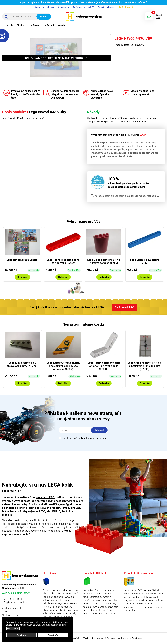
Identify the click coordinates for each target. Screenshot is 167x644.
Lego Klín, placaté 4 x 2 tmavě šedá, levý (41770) (22, 364)
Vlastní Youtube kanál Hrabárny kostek (139, 93)
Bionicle (7, 515)
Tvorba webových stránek (118, 638)
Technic (66, 511)
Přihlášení (128, 7)
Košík (158, 18)
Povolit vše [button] (53, 635)
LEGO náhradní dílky (136, 122)
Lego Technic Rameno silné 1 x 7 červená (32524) (63, 261)
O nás (37, 7)
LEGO (143, 135)
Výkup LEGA (90, 7)
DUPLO (56, 511)
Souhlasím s (84, 438)
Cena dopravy (64, 7)
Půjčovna (77, 7)
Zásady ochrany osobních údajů (92, 438)
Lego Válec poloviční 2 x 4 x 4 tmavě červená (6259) (104, 261)
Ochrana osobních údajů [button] (54, 625)
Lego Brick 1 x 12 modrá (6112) (145, 261)
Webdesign (137, 638)
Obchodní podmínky (12, 608)
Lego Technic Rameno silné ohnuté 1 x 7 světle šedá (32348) (104, 366)
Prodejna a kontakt (107, 7)
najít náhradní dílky (67, 501)
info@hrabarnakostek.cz (15, 602)
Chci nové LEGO (124, 307)
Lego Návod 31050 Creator (22, 260)
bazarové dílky (19, 511)
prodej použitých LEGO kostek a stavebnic (85, 638)
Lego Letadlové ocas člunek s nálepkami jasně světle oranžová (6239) (63, 366)
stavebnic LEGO (45, 497)
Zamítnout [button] (21, 635)
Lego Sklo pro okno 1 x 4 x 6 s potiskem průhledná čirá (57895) (145, 366)
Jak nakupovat (49, 7)
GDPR (5, 612)
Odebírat (99, 430)
